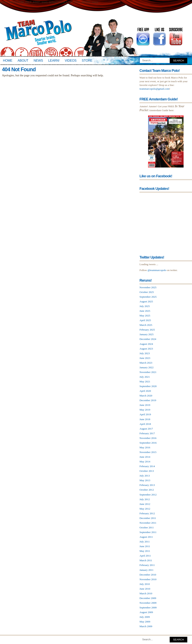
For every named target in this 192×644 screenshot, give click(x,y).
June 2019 (145, 405)
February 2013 (147, 485)
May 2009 (145, 622)
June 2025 (145, 311)
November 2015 (148, 452)
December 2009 (148, 598)
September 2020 (148, 386)
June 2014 (145, 457)
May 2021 (145, 381)
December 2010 (148, 575)
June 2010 (145, 589)
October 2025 (147, 292)
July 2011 (145, 542)
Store (87, 60)
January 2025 (147, 334)
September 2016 (148, 443)
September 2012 (148, 495)
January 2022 (147, 367)
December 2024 (148, 339)
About (23, 60)
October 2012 (147, 490)
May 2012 (145, 509)
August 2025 (146, 301)
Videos (71, 60)
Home (8, 60)
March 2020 (146, 396)
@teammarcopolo (157, 270)
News (38, 60)
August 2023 (146, 349)
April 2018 (145, 424)
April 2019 (145, 414)
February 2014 (147, 466)
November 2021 (148, 372)
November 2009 (148, 603)
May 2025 (145, 316)
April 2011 (145, 556)
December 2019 (148, 400)
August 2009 (146, 612)
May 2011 (145, 551)
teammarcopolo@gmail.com (154, 89)
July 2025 (145, 306)
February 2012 (147, 513)
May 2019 (145, 410)
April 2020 (145, 391)
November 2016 (148, 438)
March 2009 (146, 626)
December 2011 (148, 518)
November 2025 (148, 287)
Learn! (54, 60)
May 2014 (145, 462)
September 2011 (148, 532)
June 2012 (145, 504)
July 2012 (145, 499)
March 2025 (146, 325)
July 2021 (145, 377)
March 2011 (146, 560)
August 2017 (146, 429)
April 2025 (145, 320)
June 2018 (145, 419)
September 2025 (148, 297)
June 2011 (145, 546)
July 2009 (145, 617)
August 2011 (146, 537)
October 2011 (147, 527)
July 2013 (145, 476)
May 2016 (145, 447)
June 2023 (145, 358)
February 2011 (147, 565)
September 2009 (148, 608)
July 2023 (145, 353)
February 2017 (147, 433)
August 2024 (146, 344)
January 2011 (146, 570)
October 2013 (147, 471)
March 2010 (146, 593)
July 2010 (145, 584)
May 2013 (145, 480)
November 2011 (148, 523)
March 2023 (146, 363)
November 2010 (148, 579)
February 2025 (147, 330)
